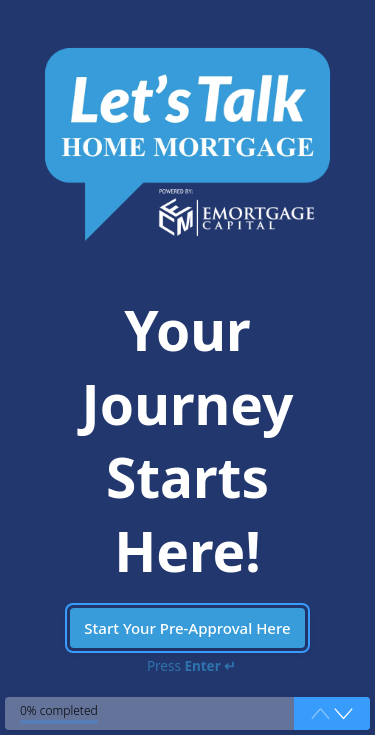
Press (191, 666)
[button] (343, 714)
